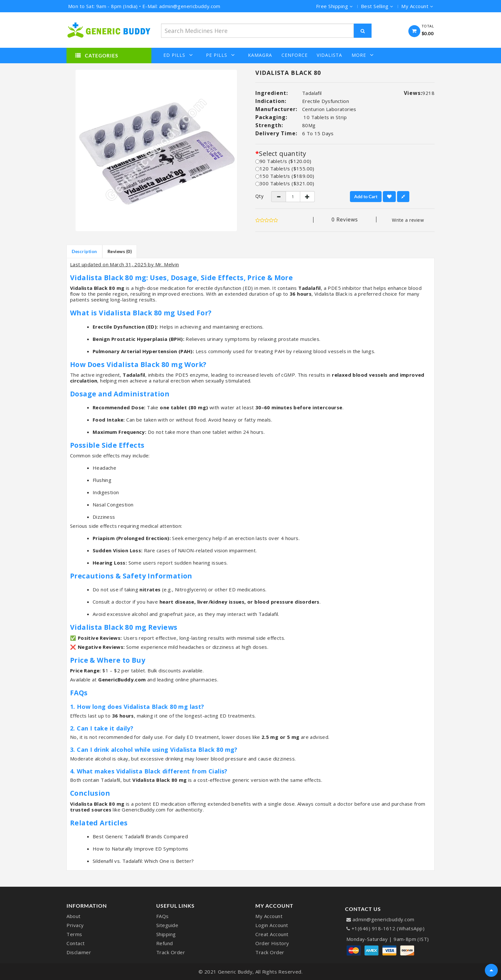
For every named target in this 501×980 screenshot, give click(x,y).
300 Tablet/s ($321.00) (285, 183)
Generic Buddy (235, 972)
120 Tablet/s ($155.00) (285, 168)
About (74, 916)
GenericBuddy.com (122, 679)
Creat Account (272, 934)
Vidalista (329, 55)
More (363, 55)
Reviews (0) (120, 251)
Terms (74, 934)
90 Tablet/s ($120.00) (283, 161)
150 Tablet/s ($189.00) (285, 176)
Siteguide (167, 925)
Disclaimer (79, 952)
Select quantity (282, 154)
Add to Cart (366, 196)
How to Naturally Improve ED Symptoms (140, 849)
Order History (272, 943)
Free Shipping (334, 6)
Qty (258, 196)
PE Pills (220, 55)
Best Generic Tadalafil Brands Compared (140, 836)
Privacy (75, 925)
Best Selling (377, 6)
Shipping (166, 934)
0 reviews (345, 219)
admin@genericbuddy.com (383, 919)
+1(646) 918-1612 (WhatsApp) (388, 928)
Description (84, 251)
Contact (76, 943)
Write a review (408, 220)
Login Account (272, 925)
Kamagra (260, 55)
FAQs (163, 916)
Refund (165, 943)
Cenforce (295, 55)
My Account (269, 916)
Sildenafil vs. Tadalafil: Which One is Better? (143, 861)
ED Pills (178, 55)
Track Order (171, 952)
